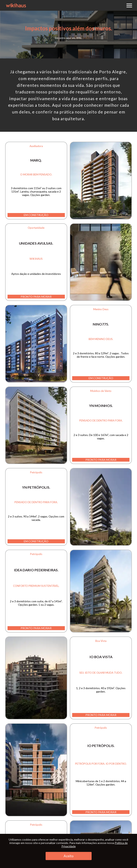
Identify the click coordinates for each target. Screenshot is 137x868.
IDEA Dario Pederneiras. (36, 570)
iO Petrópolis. (101, 746)
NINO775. (101, 324)
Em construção (36, 215)
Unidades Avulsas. (36, 243)
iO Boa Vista (101, 657)
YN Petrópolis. (36, 487)
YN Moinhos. (101, 406)
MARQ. (36, 160)
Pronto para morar (36, 297)
